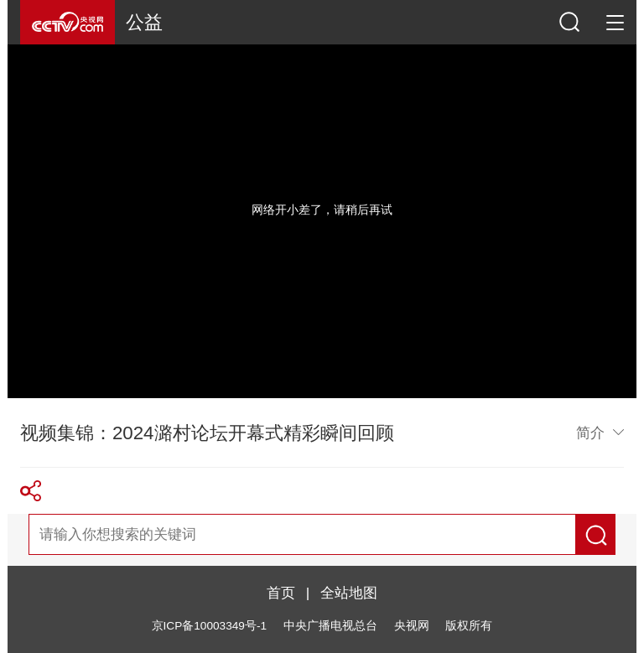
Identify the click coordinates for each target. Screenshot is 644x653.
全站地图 (349, 593)
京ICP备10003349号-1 (209, 626)
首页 (281, 593)
